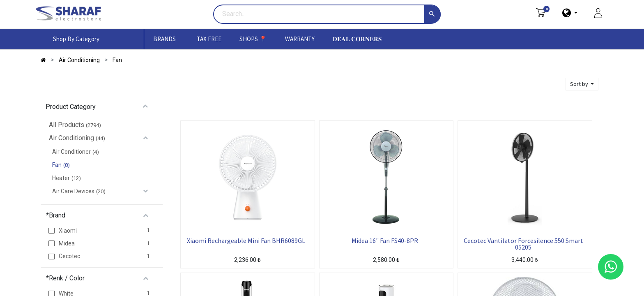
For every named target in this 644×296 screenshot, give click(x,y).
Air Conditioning (71, 138)
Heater (61, 178)
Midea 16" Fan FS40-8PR (385, 241)
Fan (57, 165)
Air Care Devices (73, 191)
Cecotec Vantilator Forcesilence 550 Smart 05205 (523, 244)
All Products (67, 125)
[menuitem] (209, 39)
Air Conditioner (71, 152)
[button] (582, 84)
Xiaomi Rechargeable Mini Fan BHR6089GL (246, 241)
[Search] (432, 15)
